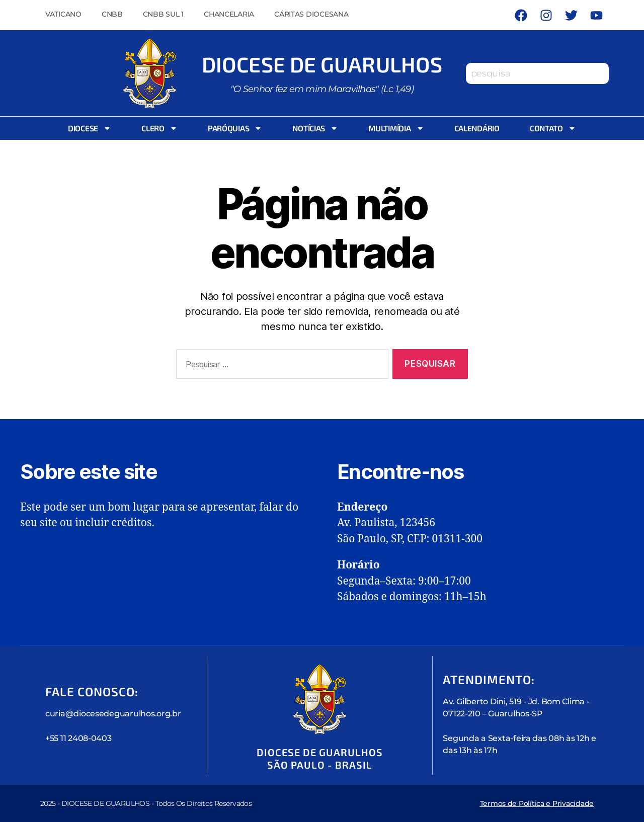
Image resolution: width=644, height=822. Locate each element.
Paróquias (235, 128)
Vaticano (63, 14)
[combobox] (537, 73)
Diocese (90, 128)
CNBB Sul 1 (163, 14)
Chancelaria (229, 14)
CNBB (112, 14)
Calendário (477, 128)
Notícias (315, 128)
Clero (159, 128)
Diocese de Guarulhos (322, 64)
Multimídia (396, 128)
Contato (553, 128)
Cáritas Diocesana (311, 14)
